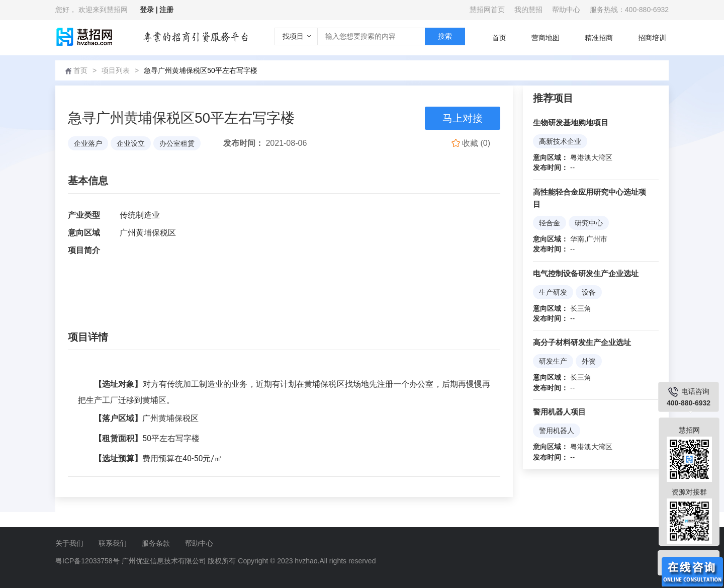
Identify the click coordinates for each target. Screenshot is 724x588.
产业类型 (84, 215)
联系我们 (113, 543)
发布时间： (243, 143)
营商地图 (546, 38)
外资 (589, 361)
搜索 (445, 36)
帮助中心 (566, 10)
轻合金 (550, 223)
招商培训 (652, 38)
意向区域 (84, 233)
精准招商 (599, 38)
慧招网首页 (487, 10)
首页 (499, 38)
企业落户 (88, 143)
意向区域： (551, 157)
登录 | (150, 10)
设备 (589, 292)
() (471, 143)
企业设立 (131, 143)
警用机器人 (557, 431)
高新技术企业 (560, 141)
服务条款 (156, 543)
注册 (166, 10)
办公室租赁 (177, 143)
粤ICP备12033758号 (87, 561)
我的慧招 (528, 10)
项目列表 (116, 70)
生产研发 (553, 292)
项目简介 (84, 250)
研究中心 (589, 223)
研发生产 (553, 361)
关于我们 (69, 543)
